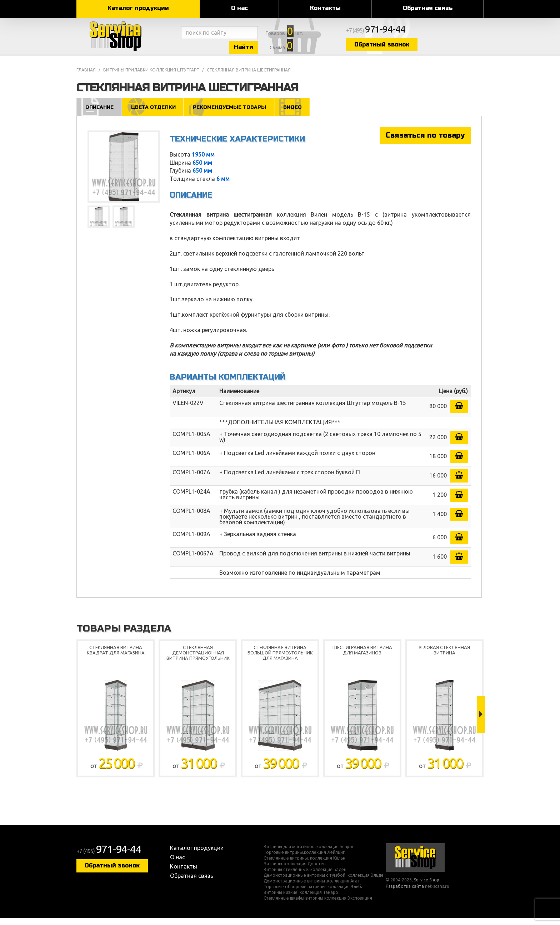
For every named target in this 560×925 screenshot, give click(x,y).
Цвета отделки (156, 113)
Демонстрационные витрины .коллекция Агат (312, 888)
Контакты (325, 8)
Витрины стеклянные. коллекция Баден (305, 876)
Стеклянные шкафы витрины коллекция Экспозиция (318, 905)
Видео (303, 113)
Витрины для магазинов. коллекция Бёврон (309, 854)
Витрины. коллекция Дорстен (295, 871)
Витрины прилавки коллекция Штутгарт (151, 76)
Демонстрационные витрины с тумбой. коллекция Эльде (324, 882)
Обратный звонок (421, 47)
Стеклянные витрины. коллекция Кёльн (304, 865)
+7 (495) (418, 33)
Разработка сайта (405, 893)
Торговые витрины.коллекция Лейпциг (304, 859)
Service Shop (127, 39)
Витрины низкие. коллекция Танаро (301, 899)
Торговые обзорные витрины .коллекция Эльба (314, 894)
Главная (86, 76)
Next (481, 721)
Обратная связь (428, 8)
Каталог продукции (138, 8)
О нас (239, 8)
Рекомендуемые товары (236, 113)
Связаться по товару (425, 142)
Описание (100, 113)
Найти (262, 50)
